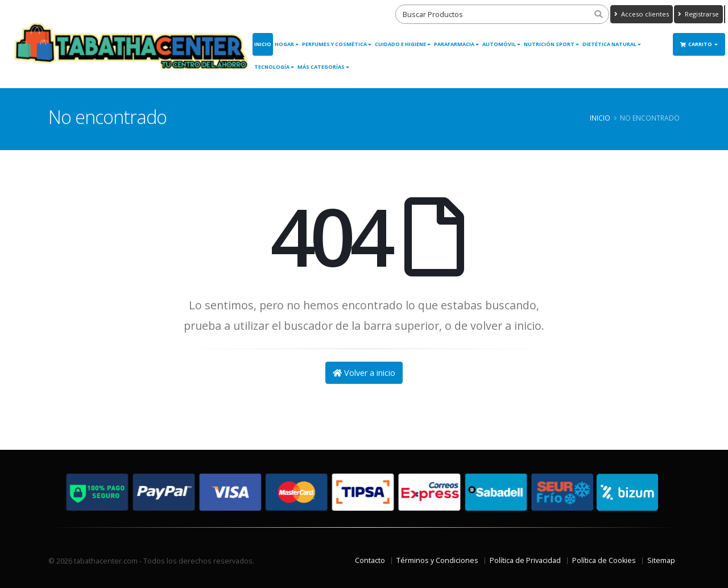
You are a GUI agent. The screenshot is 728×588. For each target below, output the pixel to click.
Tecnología (272, 67)
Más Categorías (321, 67)
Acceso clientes (642, 14)
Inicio (263, 44)
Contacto (370, 560)
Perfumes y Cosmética (334, 44)
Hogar (284, 44)
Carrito (697, 44)
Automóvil (499, 44)
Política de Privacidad (525, 560)
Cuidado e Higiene (400, 44)
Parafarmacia (454, 44)
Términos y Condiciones (437, 560)
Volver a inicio (364, 373)
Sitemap (661, 560)
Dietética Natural (609, 44)
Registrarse (698, 14)
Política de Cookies (604, 560)
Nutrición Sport (549, 44)
